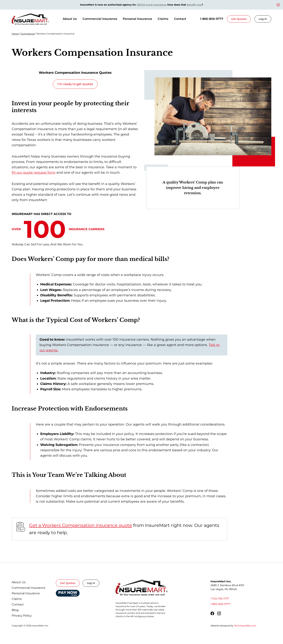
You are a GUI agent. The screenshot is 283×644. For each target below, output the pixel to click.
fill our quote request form (34, 173)
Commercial (28, 34)
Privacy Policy (22, 616)
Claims (163, 19)
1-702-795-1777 (220, 599)
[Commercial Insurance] (100, 19)
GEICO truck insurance (151, 5)
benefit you (194, 5)
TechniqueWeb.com (245, 626)
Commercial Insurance (28, 588)
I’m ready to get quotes (75, 84)
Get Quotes (239, 19)
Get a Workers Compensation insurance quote (81, 525)
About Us (70, 19)
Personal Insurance (26, 593)
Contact (180, 19)
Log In (263, 19)
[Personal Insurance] (137, 19)
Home (15, 34)
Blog (15, 610)
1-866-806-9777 (212, 19)
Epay (68, 592)
